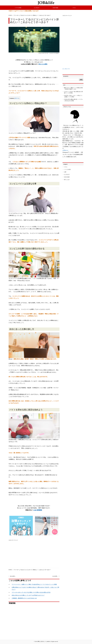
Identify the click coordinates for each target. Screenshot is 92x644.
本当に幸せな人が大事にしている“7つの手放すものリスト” (28, 595)
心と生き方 (37, 8)
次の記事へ (55, 576)
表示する (17, 98)
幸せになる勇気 (43, 64)
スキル (74, 8)
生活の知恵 (55, 8)
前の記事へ (13, 576)
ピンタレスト (66, 69)
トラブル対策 (18, 8)
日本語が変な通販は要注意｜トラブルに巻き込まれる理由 (73, 100)
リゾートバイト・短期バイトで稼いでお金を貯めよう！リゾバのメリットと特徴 (34, 584)
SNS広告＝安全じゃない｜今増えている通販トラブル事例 (73, 96)
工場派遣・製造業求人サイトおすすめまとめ (24, 598)
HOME (10, 15)
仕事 (65, 172)
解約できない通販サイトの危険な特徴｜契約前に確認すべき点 (73, 88)
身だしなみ (67, 180)
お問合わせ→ (66, 150)
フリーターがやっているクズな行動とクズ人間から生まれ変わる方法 (31, 592)
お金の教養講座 (38, 510)
